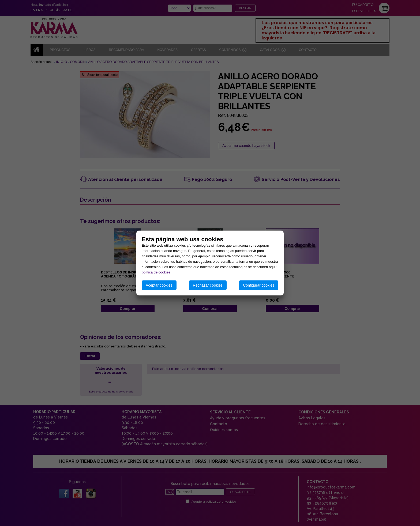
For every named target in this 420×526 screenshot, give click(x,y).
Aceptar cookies (159, 285)
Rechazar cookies (208, 285)
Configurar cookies (259, 285)
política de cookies (156, 272)
